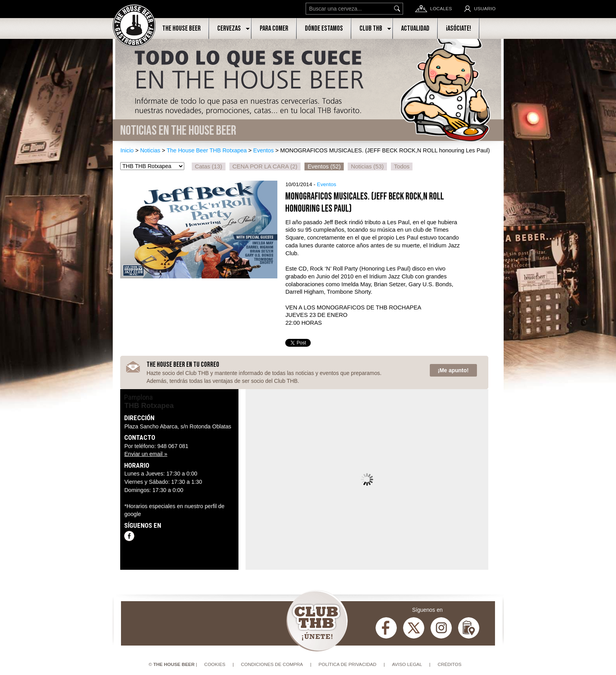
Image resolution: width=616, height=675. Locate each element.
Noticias (150, 150)
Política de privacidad (347, 664)
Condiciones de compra (272, 664)
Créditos (450, 664)
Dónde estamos (324, 28)
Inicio (127, 150)
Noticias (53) (367, 166)
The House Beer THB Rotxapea (207, 150)
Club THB (371, 28)
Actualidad (415, 28)
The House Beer (181, 28)
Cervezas (229, 28)
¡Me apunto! (453, 370)
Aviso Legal (407, 664)
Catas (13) (208, 166)
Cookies (215, 664)
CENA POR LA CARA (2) (265, 166)
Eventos (264, 150)
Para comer (274, 28)
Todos (402, 166)
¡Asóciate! (458, 28)
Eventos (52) (324, 166)
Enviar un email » (146, 454)
